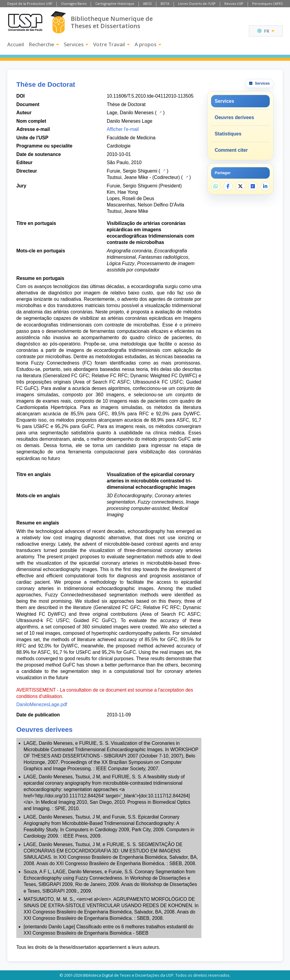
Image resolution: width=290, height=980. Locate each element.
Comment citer (231, 150)
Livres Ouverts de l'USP (197, 3)
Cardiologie (119, 146)
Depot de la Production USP (30, 3)
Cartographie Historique (115, 3)
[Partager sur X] (240, 186)
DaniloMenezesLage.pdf (42, 704)
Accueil (16, 44)
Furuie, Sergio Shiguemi (132, 171)
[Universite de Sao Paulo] (25, 22)
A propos (148, 44)
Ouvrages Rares (74, 3)
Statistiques (228, 134)
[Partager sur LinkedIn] (265, 186)
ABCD (147, 3)
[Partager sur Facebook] (228, 186)
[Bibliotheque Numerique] (58, 22)
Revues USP (234, 3)
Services (76, 44)
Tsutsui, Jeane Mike (127, 177)
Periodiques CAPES (267, 3)
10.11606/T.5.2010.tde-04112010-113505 (150, 96)
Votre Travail (111, 44)
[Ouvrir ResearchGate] (253, 186)
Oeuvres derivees (234, 117)
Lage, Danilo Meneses (130, 113)
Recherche (44, 44)
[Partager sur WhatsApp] (216, 186)
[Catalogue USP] (160, 112)
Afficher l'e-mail (123, 129)
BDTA (165, 3)
